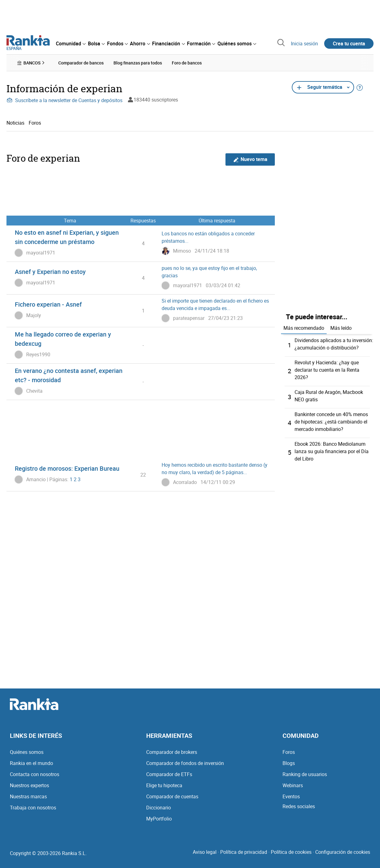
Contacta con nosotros (35, 774)
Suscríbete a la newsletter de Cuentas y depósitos (64, 100)
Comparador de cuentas (172, 796)
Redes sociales (299, 806)
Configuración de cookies (343, 852)
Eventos (291, 796)
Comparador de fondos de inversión (185, 763)
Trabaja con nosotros (33, 808)
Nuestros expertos (29, 785)
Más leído (341, 328)
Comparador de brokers (172, 752)
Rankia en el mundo (31, 763)
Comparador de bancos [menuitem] (81, 63)
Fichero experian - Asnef (48, 304)
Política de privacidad (244, 852)
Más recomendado (304, 328)
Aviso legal (205, 852)
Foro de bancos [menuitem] (187, 63)
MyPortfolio (159, 819)
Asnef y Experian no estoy (50, 272)
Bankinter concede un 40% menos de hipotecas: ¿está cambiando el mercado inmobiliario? (331, 422)
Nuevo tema (250, 159)
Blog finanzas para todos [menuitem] (138, 63)
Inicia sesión (304, 43)
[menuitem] (71, 43)
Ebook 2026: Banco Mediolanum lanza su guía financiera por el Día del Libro (332, 451)
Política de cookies (291, 852)
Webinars (293, 785)
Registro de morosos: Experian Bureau (67, 468)
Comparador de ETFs (169, 774)
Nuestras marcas (28, 796)
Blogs (289, 763)
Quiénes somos (27, 752)
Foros (35, 123)
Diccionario (159, 808)
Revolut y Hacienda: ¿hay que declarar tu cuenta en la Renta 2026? (327, 370)
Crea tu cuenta (349, 43)
